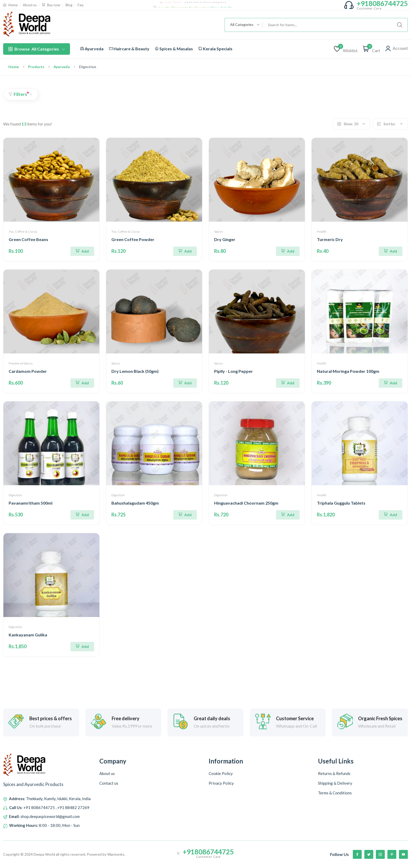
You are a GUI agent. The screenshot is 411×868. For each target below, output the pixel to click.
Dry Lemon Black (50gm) (135, 371)
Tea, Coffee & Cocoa (23, 231)
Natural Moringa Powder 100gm (348, 371)
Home (14, 67)
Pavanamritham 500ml (31, 503)
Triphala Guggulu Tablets (341, 503)
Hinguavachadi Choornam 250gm (246, 503)
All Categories (37, 49)
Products (36, 67)
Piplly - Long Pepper (234, 371)
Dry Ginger (225, 239)
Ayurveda (92, 49)
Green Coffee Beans (28, 239)
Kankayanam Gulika (28, 635)
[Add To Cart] (82, 251)
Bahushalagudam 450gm (135, 503)
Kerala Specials (215, 49)
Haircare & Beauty (129, 49)
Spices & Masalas (174, 49)
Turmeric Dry (330, 239)
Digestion (15, 495)
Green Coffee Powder (133, 239)
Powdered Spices (21, 363)
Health (322, 231)
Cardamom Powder (28, 371)
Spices (219, 231)
